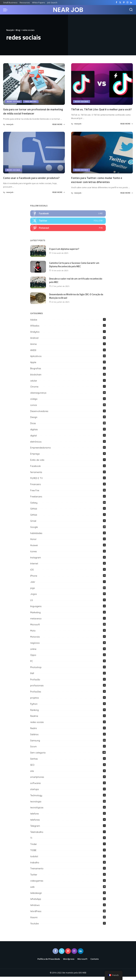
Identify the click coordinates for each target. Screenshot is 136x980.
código (34, 402)
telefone (34, 817)
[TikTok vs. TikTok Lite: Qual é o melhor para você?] (102, 84)
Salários (34, 738)
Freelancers (31, 101)
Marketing (35, 616)
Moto (33, 634)
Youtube (34, 927)
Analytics (35, 335)
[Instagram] (127, 3)
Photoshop (36, 671)
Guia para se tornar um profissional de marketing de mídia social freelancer (29, 111)
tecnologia (36, 805)
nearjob (10, 124)
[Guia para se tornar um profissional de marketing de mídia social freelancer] (34, 84)
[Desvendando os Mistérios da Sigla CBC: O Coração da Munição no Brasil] (38, 301)
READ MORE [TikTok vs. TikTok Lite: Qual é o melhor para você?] (127, 127)
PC (32, 664)
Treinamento (37, 872)
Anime (33, 347)
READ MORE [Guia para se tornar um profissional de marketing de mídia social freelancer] (59, 124)
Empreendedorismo (41, 451)
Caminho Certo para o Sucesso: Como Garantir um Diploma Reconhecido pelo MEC (75, 268)
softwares (35, 786)
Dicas (33, 427)
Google (34, 530)
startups (35, 793)
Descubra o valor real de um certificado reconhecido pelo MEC (76, 284)
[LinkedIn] (131, 3)
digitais (34, 433)
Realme (34, 719)
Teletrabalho (37, 835)
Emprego (35, 457)
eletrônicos (36, 445)
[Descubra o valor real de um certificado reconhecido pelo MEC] (38, 286)
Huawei (34, 549)
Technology (36, 799)
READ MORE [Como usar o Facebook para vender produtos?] (59, 195)
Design (34, 421)
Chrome (34, 390)
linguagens (36, 610)
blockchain (36, 378)
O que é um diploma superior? (64, 252)
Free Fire (35, 494)
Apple (33, 366)
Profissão (35, 683)
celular (34, 384)
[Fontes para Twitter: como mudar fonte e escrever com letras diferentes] (102, 156)
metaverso (36, 622)
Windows (35, 908)
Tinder (34, 847)
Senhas (34, 762)
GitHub (34, 512)
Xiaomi (34, 921)
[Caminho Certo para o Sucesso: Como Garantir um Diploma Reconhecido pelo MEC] (38, 270)
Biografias (36, 372)
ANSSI (33, 354)
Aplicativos (36, 360)
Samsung (35, 744)
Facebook (35, 469)
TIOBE (33, 854)
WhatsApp (36, 902)
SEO (32, 768)
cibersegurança (38, 396)
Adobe (34, 323)
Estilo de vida (37, 463)
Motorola (35, 640)
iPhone (34, 579)
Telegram (35, 829)
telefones (35, 823)
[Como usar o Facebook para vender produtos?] (34, 156)
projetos (35, 701)
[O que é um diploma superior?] (38, 254)
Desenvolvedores (39, 415)
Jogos (34, 597)
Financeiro (36, 488)
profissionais (37, 689)
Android (34, 341)
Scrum (33, 750)
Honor (33, 543)
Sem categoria (38, 756)
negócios (35, 646)
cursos (34, 408)
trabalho (35, 866)
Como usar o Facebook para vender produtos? (34, 181)
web (32, 890)
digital (33, 439)
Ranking (34, 713)
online (33, 652)
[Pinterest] (124, 3)
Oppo (33, 658)
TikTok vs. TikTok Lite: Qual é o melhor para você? (100, 111)
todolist (34, 860)
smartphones (37, 780)
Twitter (34, 878)
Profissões (36, 695)
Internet (34, 567)
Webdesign (36, 896)
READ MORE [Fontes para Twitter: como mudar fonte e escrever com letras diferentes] (127, 196)
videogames (37, 884)
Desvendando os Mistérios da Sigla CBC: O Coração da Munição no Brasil (77, 299)
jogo (33, 591)
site (32, 774)
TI (31, 841)
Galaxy (34, 506)
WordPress (36, 915)
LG (32, 604)
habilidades (36, 536)
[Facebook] (117, 3)
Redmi (34, 732)
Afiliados (35, 329)
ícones (34, 555)
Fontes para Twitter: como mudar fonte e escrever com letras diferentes (99, 183)
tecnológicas (37, 811)
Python (34, 707)
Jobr (33, 585)
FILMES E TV (36, 482)
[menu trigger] (6, 10)
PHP (32, 677)
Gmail (33, 524)
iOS (32, 573)
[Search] (131, 10)
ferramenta (36, 476)
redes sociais (14, 101)
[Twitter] (120, 3)
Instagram (36, 561)
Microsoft (35, 628)
